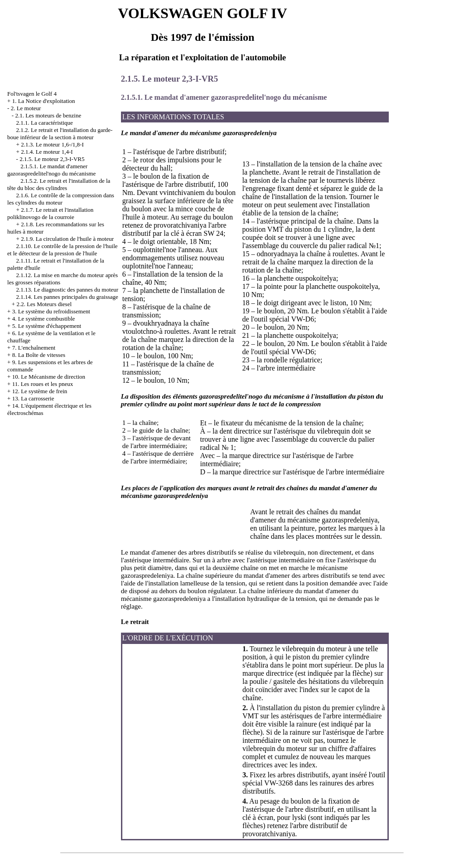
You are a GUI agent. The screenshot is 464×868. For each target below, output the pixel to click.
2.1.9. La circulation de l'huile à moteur (67, 239)
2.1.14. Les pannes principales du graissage (67, 297)
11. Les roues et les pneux (43, 384)
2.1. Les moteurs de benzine (48, 115)
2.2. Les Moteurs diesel (44, 304)
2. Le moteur (26, 108)
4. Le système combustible (44, 319)
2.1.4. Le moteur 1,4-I (47, 152)
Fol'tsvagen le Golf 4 (32, 94)
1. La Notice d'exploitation (44, 101)
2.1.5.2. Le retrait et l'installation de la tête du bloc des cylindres (59, 184)
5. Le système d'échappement (47, 326)
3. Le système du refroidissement (51, 311)
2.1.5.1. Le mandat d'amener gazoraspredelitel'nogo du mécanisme (51, 170)
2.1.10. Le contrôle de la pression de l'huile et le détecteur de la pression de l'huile (63, 250)
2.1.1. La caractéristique (45, 123)
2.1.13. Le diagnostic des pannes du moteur (68, 290)
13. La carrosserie (33, 398)
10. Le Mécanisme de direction (49, 377)
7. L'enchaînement (34, 348)
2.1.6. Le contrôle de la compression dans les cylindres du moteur (61, 199)
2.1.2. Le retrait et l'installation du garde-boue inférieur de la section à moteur (60, 134)
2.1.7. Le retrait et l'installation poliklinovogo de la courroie (50, 213)
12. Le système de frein (40, 391)
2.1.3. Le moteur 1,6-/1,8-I (52, 144)
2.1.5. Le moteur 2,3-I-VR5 (52, 159)
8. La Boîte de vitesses (39, 355)
